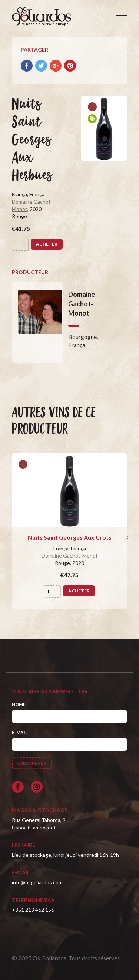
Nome (19, 704)
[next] (126, 537)
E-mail (20, 732)
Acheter (47, 244)
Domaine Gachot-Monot (70, 555)
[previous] (9, 537)
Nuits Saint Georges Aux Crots (70, 537)
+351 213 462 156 (33, 910)
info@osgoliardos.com (37, 882)
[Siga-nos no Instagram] (37, 787)
